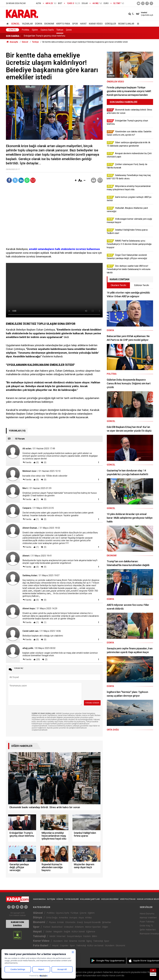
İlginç (89, 941)
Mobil (52, 936)
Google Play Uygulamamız (110, 961)
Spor (75, 24)
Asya (81, 918)
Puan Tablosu (147, 922)
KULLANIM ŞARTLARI (90, 899)
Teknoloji (39, 936)
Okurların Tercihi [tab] (118, 285)
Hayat (83, 24)
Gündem (58, 941)
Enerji (80, 922)
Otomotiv (70, 922)
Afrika (88, 918)
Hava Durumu (147, 914)
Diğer (105, 927)
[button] (76, 181)
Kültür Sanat (78, 932)
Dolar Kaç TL (146, 926)
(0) (37, 462)
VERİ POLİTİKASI (128, 899)
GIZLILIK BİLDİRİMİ (110, 899)
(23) (38, 659)
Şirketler (107, 922)
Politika (25, 30)
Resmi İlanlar (126, 24)
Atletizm (79, 927)
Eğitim (35, 30)
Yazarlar (27, 24)
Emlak (60, 922)
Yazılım (87, 936)
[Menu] (137, 24)
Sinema (73, 941)
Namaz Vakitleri (148, 918)
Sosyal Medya (74, 936)
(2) (46, 659)
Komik (82, 941)
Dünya (39, 24)
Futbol (47, 927)
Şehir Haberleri (148, 930)
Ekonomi (49, 24)
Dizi (66, 941)
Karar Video (96, 24)
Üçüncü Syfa (62, 913)
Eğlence (91, 932)
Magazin (58, 932)
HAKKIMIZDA (39, 899)
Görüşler (110, 24)
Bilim (95, 936)
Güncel (15, 24)
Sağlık (67, 932)
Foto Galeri (41, 946)
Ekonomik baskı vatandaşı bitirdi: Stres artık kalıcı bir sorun (52, 36)
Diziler (49, 932)
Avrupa (73, 918)
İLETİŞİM (51, 899)
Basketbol (57, 927)
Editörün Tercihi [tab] (142, 285)
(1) (37, 499)
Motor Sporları (93, 927)
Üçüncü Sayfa (47, 30)
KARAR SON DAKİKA (17, 924)
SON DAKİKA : (13, 36)
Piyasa (52, 922)
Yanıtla (28, 462)
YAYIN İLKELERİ (72, 899)
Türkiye (60, 30)
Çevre (69, 30)
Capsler (64, 946)
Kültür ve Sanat (95, 946)
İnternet (61, 936)
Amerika (63, 918)
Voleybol (69, 927)
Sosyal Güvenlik (92, 922)
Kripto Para (63, 24)
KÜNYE (60, 899)
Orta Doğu (52, 918)
